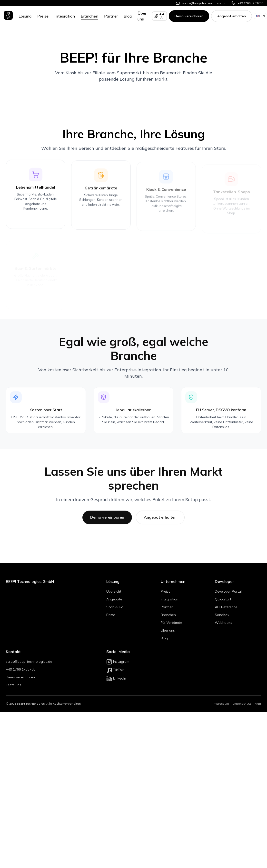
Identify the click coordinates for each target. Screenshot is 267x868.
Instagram (118, 662)
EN (260, 16)
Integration (65, 16)
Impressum (221, 704)
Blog (128, 16)
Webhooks (223, 623)
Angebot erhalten (232, 16)
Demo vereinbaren (189, 16)
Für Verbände (171, 623)
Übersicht (114, 591)
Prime (111, 615)
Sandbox (222, 615)
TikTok (115, 670)
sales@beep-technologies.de (29, 662)
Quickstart (223, 599)
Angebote (114, 599)
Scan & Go (115, 607)
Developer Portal (228, 591)
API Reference (226, 607)
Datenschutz (242, 704)
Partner (111, 16)
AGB (258, 704)
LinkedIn (116, 678)
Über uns (168, 630)
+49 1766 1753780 (21, 669)
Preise (43, 16)
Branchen (89, 16)
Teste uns (14, 685)
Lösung (25, 16)
